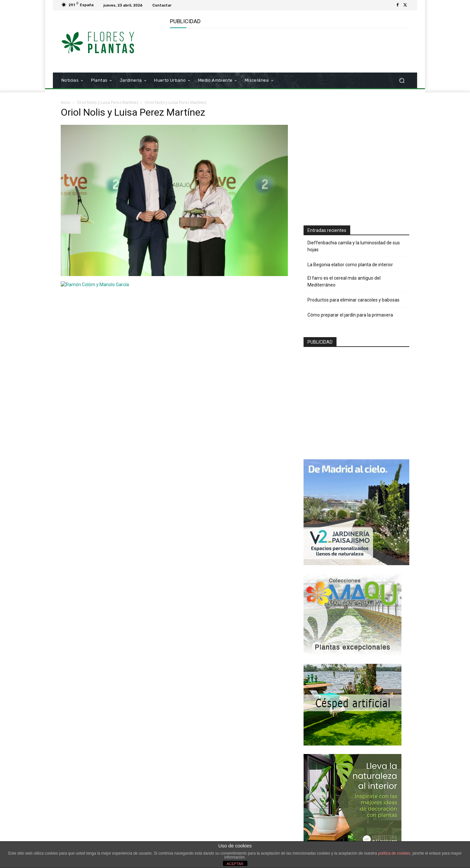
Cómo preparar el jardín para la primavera (350, 315)
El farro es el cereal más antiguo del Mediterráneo (344, 281)
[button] (402, 81)
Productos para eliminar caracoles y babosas (353, 300)
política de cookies (394, 853)
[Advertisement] (289, 49)
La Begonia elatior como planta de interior (350, 265)
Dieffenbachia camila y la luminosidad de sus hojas (354, 246)
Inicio (66, 102)
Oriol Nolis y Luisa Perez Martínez (108, 102)
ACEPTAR (235, 864)
